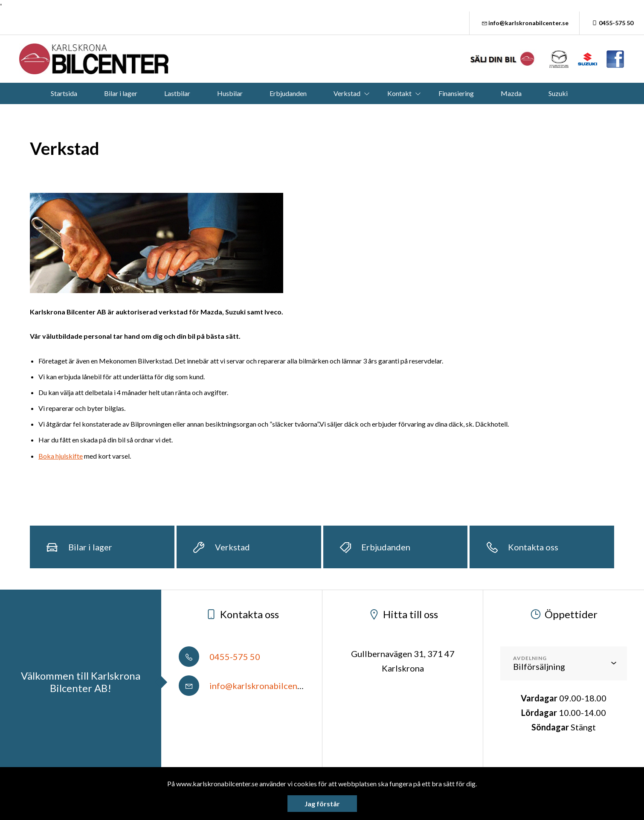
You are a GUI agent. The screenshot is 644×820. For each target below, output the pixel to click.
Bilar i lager (121, 93)
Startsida (64, 93)
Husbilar (230, 93)
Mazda (511, 93)
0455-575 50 (612, 23)
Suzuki (558, 93)
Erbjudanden (288, 93)
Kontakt (399, 93)
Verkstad (347, 93)
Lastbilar (177, 93)
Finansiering (456, 93)
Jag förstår (322, 804)
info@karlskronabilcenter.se (525, 23)
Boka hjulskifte (61, 456)
